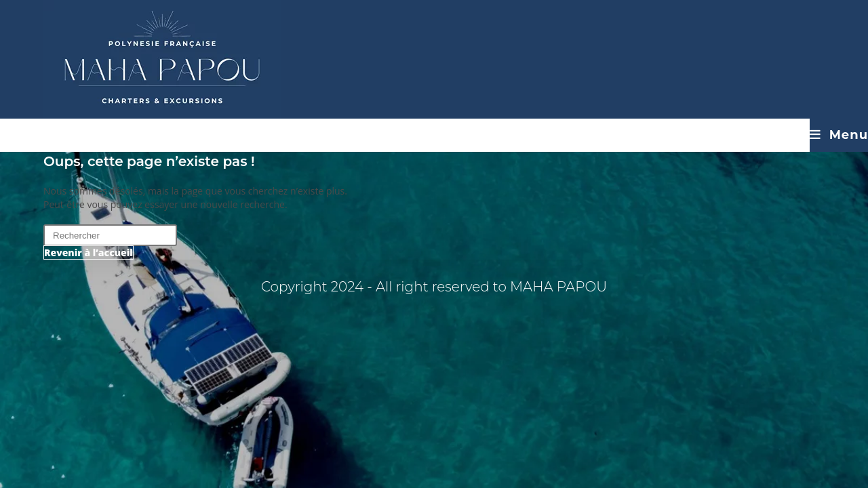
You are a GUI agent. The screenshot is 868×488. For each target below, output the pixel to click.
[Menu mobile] (839, 135)
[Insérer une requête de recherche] (110, 235)
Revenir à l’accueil (88, 252)
